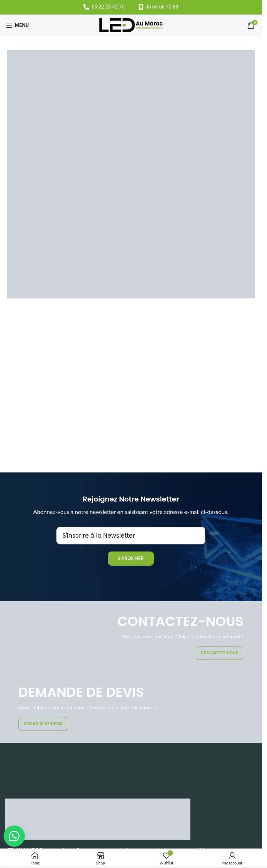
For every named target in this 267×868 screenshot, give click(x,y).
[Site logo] (131, 25)
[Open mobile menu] (17, 25)
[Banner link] (131, 637)
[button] (14, 836)
